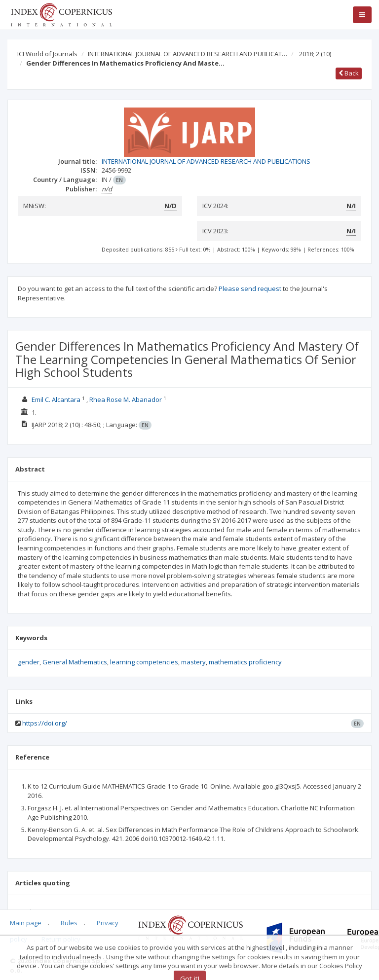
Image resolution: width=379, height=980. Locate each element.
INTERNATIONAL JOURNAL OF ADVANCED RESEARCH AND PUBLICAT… (188, 54)
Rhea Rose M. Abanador (126, 399)
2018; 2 (315, 54)
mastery (193, 662)
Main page (26, 923)
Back (349, 73)
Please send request (250, 289)
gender (29, 662)
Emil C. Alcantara (57, 399)
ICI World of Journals (47, 54)
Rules (69, 923)
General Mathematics (75, 662)
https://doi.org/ (45, 723)
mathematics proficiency (245, 662)
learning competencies (144, 662)
